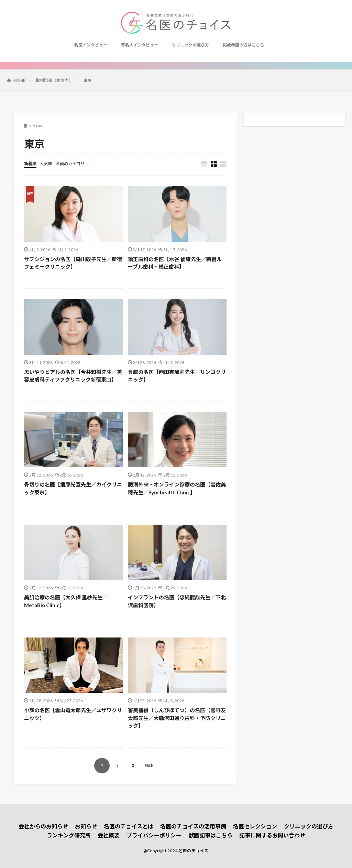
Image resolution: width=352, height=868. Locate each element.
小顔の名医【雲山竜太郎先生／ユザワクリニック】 (73, 714)
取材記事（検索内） (54, 80)
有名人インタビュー (140, 45)
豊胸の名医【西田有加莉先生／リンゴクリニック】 (177, 376)
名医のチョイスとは (129, 826)
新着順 (30, 164)
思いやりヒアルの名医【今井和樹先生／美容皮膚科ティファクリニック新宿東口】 (73, 376)
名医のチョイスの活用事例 (193, 826)
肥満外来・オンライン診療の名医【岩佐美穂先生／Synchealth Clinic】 (177, 488)
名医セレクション (255, 826)
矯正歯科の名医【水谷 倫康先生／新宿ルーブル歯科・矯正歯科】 (175, 263)
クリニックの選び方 (190, 45)
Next (149, 766)
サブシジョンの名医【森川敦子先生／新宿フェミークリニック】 (73, 263)
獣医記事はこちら (210, 835)
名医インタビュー (91, 45)
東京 (87, 80)
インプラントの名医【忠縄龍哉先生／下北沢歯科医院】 (177, 601)
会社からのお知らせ (43, 826)
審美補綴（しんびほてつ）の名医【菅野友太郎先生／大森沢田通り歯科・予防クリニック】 (177, 718)
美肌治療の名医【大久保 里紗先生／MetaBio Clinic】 (66, 601)
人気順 (46, 164)
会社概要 (109, 835)
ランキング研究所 (69, 835)
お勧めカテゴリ (70, 164)
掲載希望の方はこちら (243, 45)
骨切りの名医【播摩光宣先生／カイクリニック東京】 (73, 488)
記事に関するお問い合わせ (272, 835)
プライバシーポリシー (154, 835)
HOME (19, 80)
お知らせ (86, 826)
